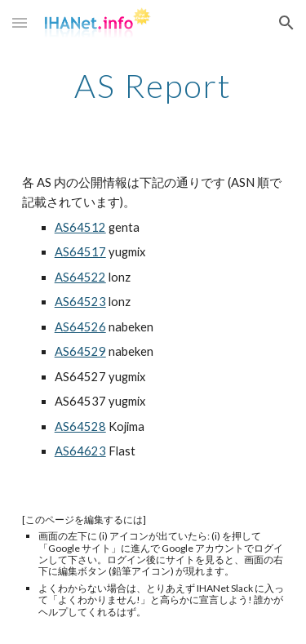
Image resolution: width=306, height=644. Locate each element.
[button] (20, 22)
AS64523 (80, 302)
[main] (153, 86)
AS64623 (80, 451)
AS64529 (80, 351)
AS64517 (80, 252)
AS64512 (80, 227)
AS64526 (80, 327)
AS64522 (80, 277)
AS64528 (80, 426)
